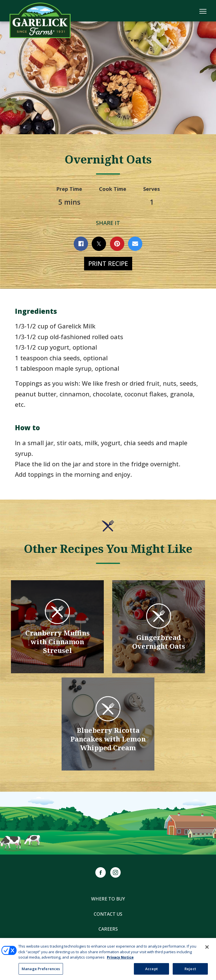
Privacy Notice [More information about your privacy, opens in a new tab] (120, 962)
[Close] (207, 952)
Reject (190, 974)
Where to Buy (108, 899)
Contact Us (108, 914)
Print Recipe (108, 263)
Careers (108, 929)
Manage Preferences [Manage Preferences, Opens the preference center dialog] (41, 974)
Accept (151, 974)
